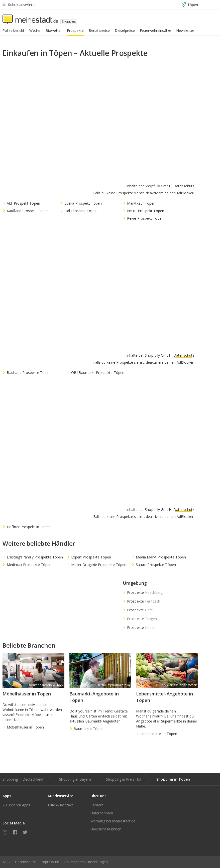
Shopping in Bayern (75, 779)
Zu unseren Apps (16, 805)
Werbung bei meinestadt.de (113, 821)
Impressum (50, 862)
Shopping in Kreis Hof (124, 779)
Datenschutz (25, 862)
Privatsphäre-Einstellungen (86, 862)
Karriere (97, 805)
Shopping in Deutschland (23, 779)
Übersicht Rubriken (106, 829)
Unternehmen (102, 813)
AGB (6, 862)
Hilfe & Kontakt (61, 805)
